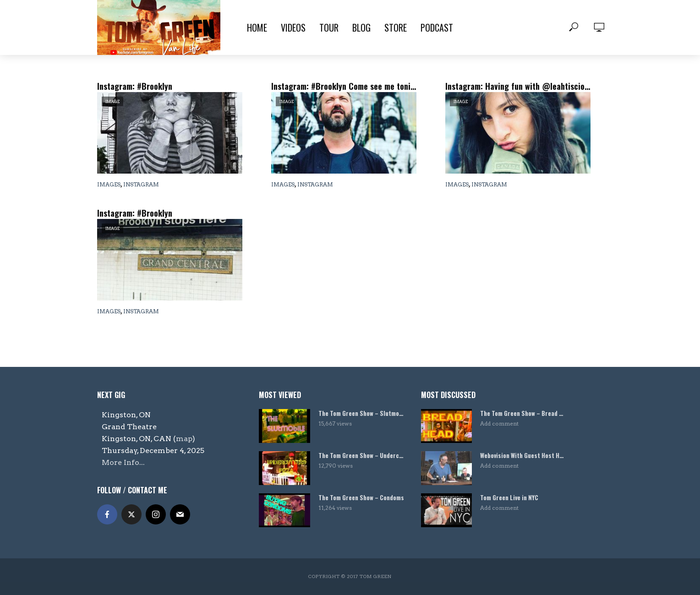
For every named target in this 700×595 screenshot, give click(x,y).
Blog (361, 27)
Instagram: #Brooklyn (135, 86)
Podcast (437, 27)
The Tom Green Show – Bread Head (523, 413)
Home (257, 27)
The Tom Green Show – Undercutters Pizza (361, 456)
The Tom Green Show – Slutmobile (361, 413)
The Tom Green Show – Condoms (361, 498)
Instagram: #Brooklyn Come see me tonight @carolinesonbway (344, 86)
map (184, 439)
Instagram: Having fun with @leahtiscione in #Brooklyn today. (518, 86)
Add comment (499, 423)
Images (109, 184)
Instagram (141, 184)
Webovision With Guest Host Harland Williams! (523, 456)
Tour (329, 27)
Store (396, 27)
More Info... (123, 462)
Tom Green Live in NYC (509, 498)
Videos (293, 27)
